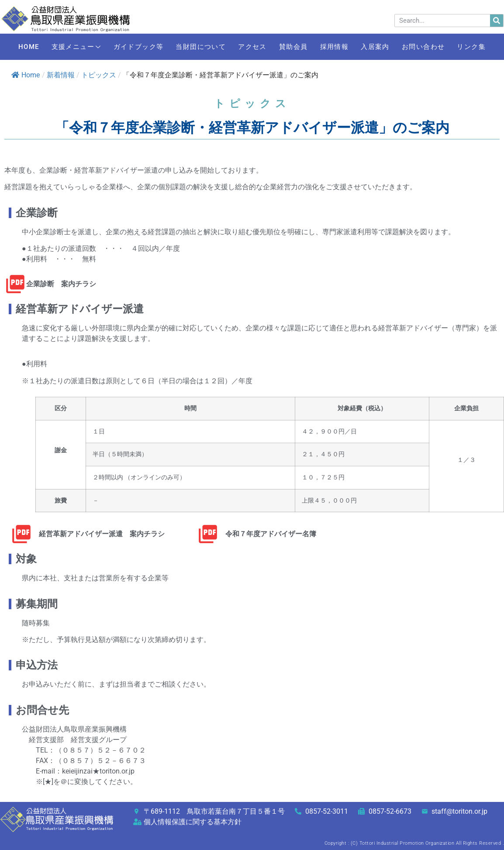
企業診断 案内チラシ (61, 284)
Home (26, 75)
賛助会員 (318, 40)
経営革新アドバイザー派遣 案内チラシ (102, 534)
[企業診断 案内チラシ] (15, 284)
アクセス (272, 40)
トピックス (99, 75)
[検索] (497, 21)
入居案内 (408, 40)
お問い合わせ (461, 40)
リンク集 (252, 53)
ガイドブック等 (151, 40)
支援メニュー (85, 41)
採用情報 (363, 40)
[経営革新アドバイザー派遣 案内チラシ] (21, 534)
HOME (33, 40)
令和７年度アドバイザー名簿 (271, 534)
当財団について (217, 40)
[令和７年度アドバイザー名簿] (208, 534)
